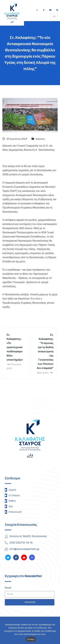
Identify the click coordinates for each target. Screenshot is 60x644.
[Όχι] (56, 632)
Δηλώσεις (40, 139)
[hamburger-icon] (54, 17)
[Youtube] (50, 10)
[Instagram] (32, 557)
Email (8, 588)
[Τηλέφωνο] (57, 10)
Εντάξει (31, 639)
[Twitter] (37, 10)
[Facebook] (44, 10)
